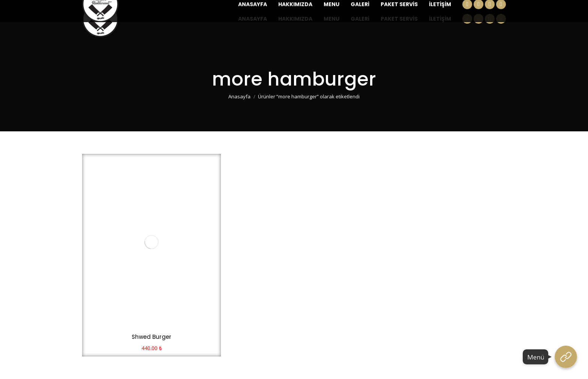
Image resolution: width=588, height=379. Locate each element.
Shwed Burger (151, 337)
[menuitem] (253, 19)
